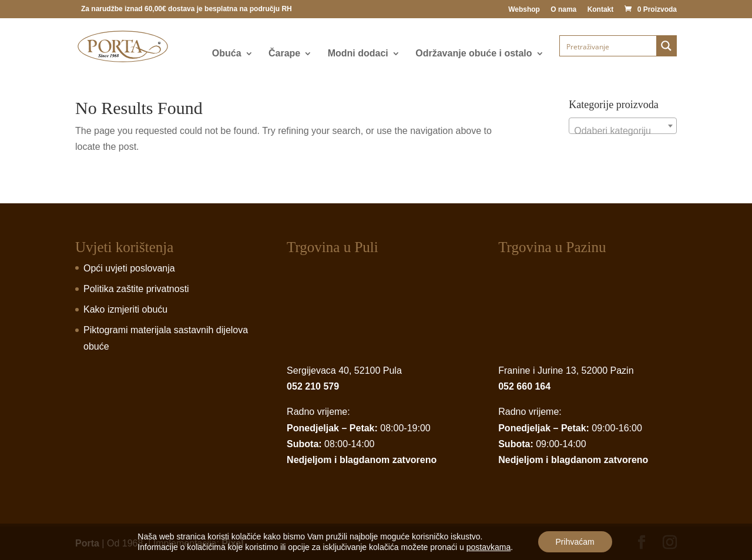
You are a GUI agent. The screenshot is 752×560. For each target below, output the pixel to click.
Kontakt (601, 10)
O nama (563, 10)
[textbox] (623, 131)
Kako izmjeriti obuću (125, 309)
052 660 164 (524, 386)
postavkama (489, 547)
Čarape (284, 54)
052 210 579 (313, 386)
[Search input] (609, 46)
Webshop (524, 10)
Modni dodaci (358, 54)
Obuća (227, 54)
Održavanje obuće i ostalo (474, 54)
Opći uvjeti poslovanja (129, 268)
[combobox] (623, 126)
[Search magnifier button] (666, 46)
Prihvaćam (575, 542)
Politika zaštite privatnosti (136, 289)
